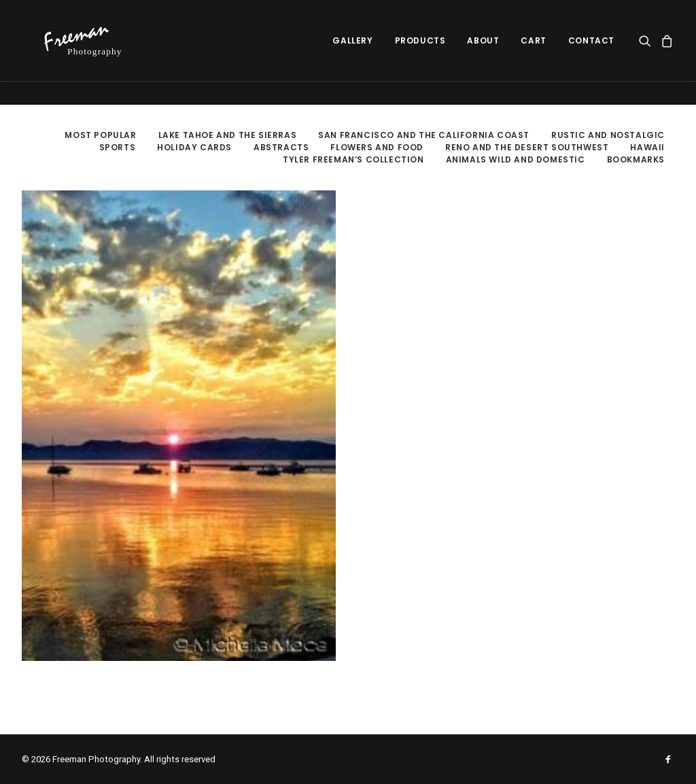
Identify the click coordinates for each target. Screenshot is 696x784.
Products (420, 52)
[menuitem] (352, 52)
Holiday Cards (194, 147)
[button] (647, 52)
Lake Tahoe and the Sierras (228, 135)
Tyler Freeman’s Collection (353, 159)
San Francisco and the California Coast (424, 135)
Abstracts (281, 147)
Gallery (352, 52)
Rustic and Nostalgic (608, 135)
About (483, 52)
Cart (533, 52)
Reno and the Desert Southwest (527, 147)
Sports (118, 147)
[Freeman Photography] (91, 52)
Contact (591, 52)
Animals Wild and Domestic (516, 159)
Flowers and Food (377, 147)
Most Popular (100, 135)
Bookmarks (636, 159)
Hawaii (647, 147)
